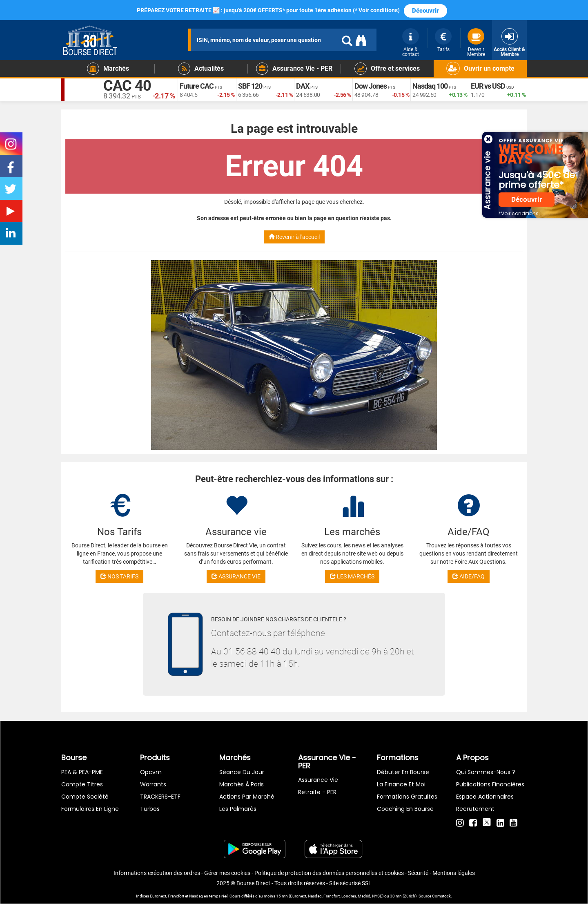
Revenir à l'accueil (294, 237)
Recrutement (475, 809)
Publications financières (490, 784)
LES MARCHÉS (352, 576)
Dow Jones (371, 86)
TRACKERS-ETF (160, 797)
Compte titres (82, 784)
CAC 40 (127, 86)
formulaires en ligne (90, 809)
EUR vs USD (488, 86)
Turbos (150, 809)
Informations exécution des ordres (157, 873)
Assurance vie (318, 780)
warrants (153, 784)
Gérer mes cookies (227, 873)
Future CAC (197, 86)
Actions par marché (247, 797)
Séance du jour (242, 772)
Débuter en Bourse (403, 772)
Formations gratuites (407, 797)
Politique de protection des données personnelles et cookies (329, 873)
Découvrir (425, 11)
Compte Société (85, 797)
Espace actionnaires (485, 797)
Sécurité (418, 873)
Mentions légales (454, 873)
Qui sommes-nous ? (486, 772)
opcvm (151, 772)
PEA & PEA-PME (82, 772)
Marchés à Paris (242, 784)
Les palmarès (238, 809)
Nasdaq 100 (430, 86)
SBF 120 (250, 86)
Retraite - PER (317, 792)
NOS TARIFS (119, 576)
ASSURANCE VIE (236, 576)
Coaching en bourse (405, 809)
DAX (303, 86)
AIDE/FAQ (469, 576)
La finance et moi (401, 784)
